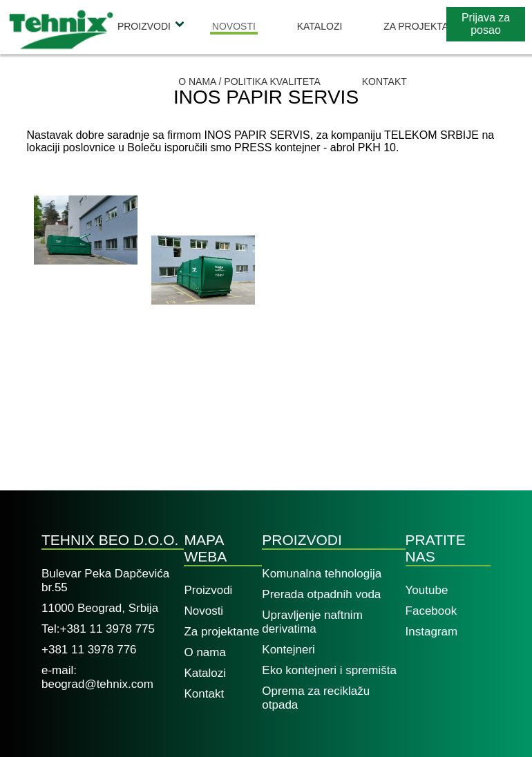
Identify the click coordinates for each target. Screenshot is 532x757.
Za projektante (426, 26)
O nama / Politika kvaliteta (249, 82)
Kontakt (384, 82)
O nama (205, 652)
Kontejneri (288, 650)
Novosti (234, 26)
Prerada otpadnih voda (321, 594)
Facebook (431, 611)
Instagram (432, 632)
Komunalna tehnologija (322, 574)
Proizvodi (144, 26)
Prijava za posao (486, 24)
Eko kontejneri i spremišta (329, 670)
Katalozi (320, 26)
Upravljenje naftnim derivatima (312, 622)
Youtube (427, 590)
